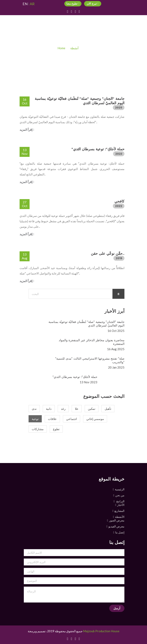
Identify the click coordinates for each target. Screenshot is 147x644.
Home (61, 48)
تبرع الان (93, 4)
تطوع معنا (73, 4)
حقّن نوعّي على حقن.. (108, 253)
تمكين (92, 409)
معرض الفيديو (116, 526)
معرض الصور (117, 520)
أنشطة (74, 48)
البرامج (120, 501)
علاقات (52, 419)
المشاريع (119, 511)
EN (25, 4)
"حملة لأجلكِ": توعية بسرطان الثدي (98, 149)
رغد (63, 409)
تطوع (56, 429)
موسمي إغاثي (95, 419)
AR (32, 4)
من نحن (120, 495)
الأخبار (121, 505)
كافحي (119, 201)
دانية (49, 409)
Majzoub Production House (101, 631)
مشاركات (38, 429)
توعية (35, 419)
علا (77, 409)
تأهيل (108, 409)
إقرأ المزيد (27, 130)
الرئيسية (120, 489)
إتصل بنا (120, 532)
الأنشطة (120, 517)
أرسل (117, 608)
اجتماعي (72, 419)
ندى (34, 409)
